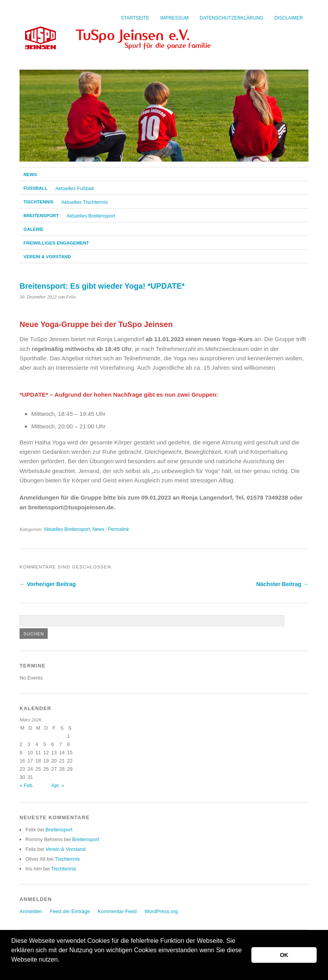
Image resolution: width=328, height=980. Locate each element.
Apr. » (58, 785)
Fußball (35, 188)
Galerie (33, 229)
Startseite (135, 18)
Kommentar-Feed (117, 911)
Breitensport (41, 216)
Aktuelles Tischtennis (85, 202)
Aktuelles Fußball (74, 188)
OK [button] (284, 955)
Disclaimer (289, 18)
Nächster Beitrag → (282, 584)
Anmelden (31, 911)
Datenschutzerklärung (232, 18)
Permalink (118, 529)
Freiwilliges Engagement (56, 243)
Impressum (175, 18)
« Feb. (27, 785)
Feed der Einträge (70, 911)
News (30, 174)
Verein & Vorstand (47, 257)
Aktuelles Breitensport (91, 216)
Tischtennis (39, 202)
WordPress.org (161, 911)
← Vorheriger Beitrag (48, 584)
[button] (13, 970)
